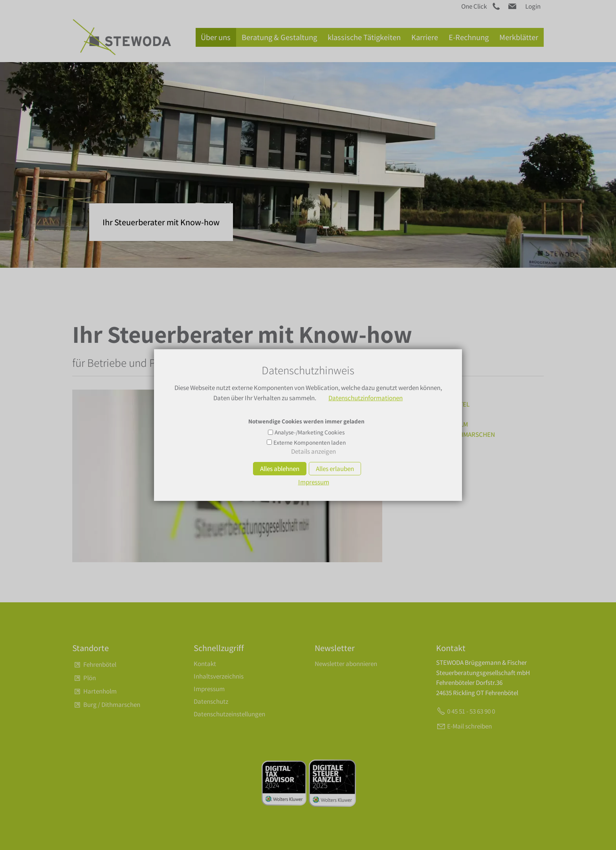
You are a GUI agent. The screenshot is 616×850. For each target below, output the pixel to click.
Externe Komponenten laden (310, 442)
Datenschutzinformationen (366, 398)
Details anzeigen (313, 451)
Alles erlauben (335, 469)
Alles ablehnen (280, 469)
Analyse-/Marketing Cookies (310, 432)
